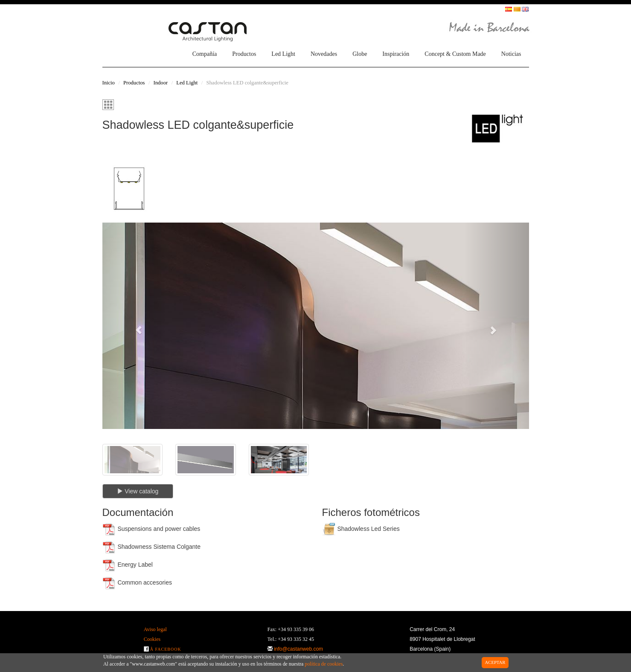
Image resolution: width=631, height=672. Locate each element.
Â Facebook (166, 649)
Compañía (205, 54)
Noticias (511, 54)
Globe (360, 54)
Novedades (324, 54)
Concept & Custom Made (455, 54)
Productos (244, 54)
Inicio (109, 83)
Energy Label (128, 565)
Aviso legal (155, 629)
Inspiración (396, 54)
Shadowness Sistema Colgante (151, 547)
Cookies (152, 639)
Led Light (283, 54)
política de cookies (324, 664)
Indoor (161, 83)
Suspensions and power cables (151, 529)
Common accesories (137, 583)
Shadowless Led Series (361, 529)
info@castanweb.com (298, 649)
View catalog (138, 491)
